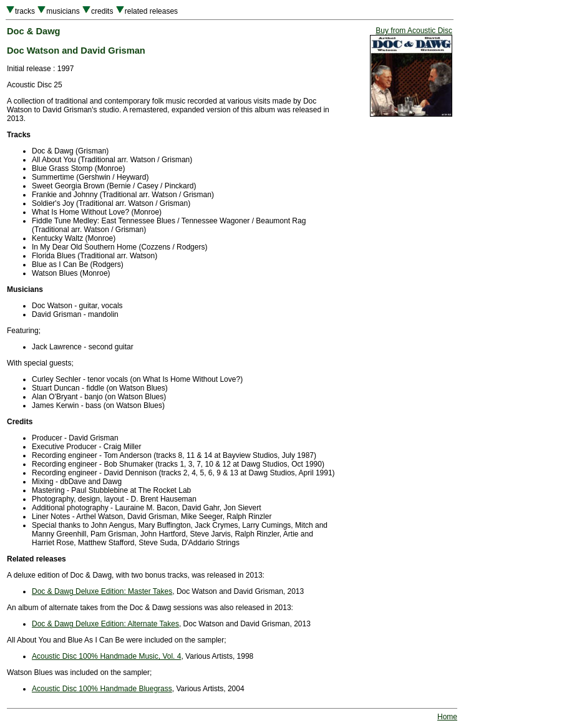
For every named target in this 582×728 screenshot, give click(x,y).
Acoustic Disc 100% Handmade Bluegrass (102, 689)
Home (447, 717)
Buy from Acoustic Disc (414, 31)
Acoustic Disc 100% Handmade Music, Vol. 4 (106, 656)
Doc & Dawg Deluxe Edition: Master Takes (102, 591)
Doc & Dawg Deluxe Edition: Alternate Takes (105, 624)
